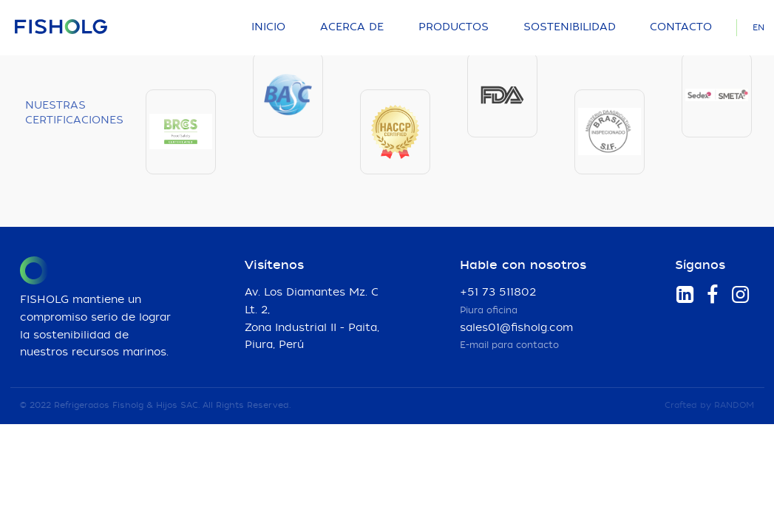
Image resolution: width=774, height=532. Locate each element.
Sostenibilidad (570, 27)
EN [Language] (758, 28)
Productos (454, 27)
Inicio (268, 27)
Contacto (681, 27)
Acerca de (352, 27)
